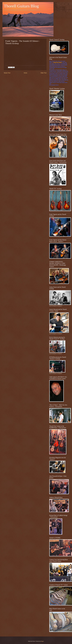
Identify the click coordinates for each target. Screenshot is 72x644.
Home (25, 73)
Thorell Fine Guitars (58, 62)
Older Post (44, 73)
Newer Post (7, 73)
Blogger (42, 641)
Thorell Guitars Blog (21, 6)
